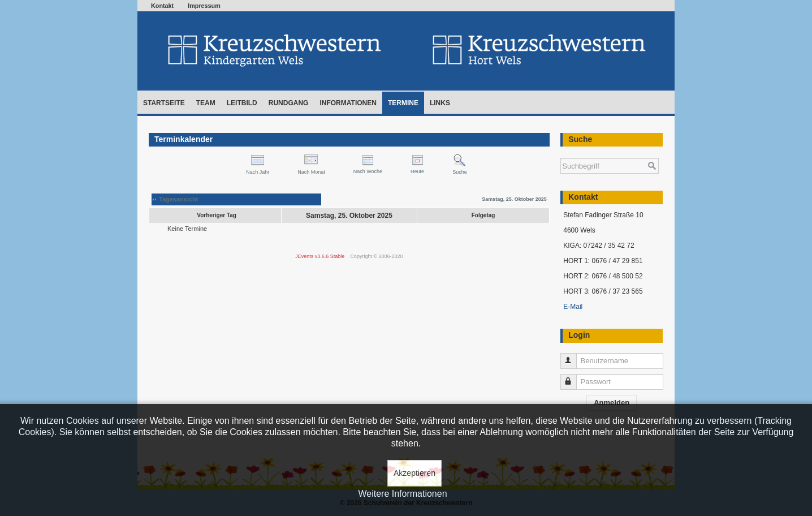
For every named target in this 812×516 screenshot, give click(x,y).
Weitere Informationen (402, 494)
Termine (403, 103)
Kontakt (162, 6)
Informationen (348, 103)
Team (206, 103)
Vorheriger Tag (217, 215)
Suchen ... (561, 152)
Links (440, 103)
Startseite (164, 103)
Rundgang (289, 103)
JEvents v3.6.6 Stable (320, 256)
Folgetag (483, 215)
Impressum (204, 6)
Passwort (574, 377)
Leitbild (242, 103)
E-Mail (573, 307)
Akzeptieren (414, 473)
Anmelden (612, 403)
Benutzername (574, 356)
